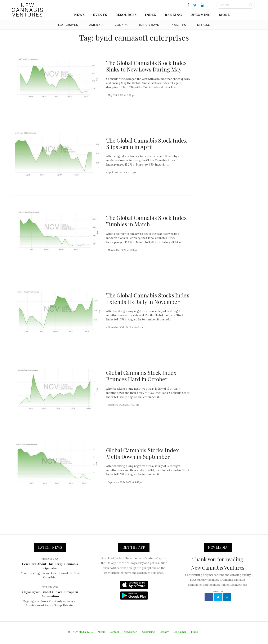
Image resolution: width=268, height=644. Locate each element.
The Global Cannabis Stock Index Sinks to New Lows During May (146, 66)
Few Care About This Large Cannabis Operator (50, 566)
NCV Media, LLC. (83, 632)
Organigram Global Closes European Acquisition (50, 594)
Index (151, 15)
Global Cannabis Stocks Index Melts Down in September (142, 453)
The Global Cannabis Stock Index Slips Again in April (146, 144)
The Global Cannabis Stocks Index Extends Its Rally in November (148, 298)
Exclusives (68, 25)
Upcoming (200, 15)
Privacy (164, 632)
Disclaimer (180, 632)
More (224, 15)
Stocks (204, 25)
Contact (114, 632)
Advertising (148, 632)
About (101, 632)
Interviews (149, 25)
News (79, 15)
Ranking (173, 15)
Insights (178, 25)
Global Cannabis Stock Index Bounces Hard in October (141, 376)
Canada (121, 25)
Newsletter (130, 632)
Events (100, 15)
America (96, 25)
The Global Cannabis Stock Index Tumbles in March (146, 221)
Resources (126, 15)
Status (195, 632)
